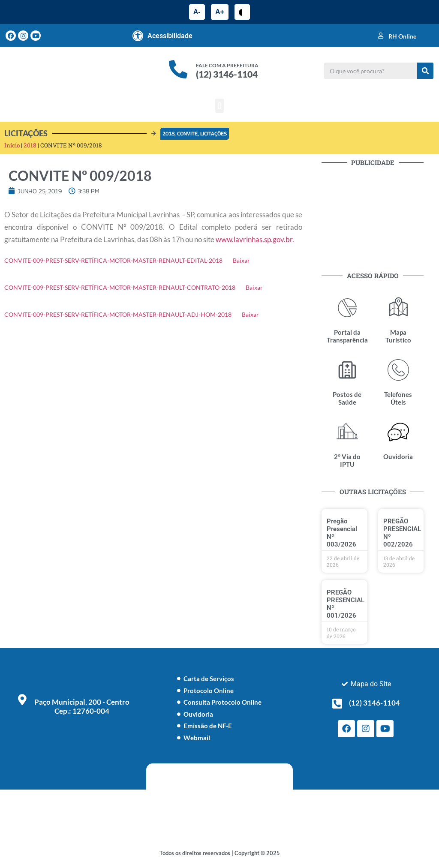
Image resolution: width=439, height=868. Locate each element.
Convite (187, 134)
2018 (168, 134)
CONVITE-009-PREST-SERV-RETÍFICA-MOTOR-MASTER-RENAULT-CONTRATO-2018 (120, 288)
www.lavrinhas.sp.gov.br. (255, 239)
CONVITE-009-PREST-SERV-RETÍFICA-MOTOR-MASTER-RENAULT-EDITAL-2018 (113, 261)
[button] (219, 106)
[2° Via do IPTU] (347, 432)
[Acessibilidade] (138, 36)
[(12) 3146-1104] (337, 703)
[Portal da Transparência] (347, 308)
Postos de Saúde (347, 398)
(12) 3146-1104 (227, 74)
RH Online (402, 36)
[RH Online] (381, 36)
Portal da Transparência (347, 336)
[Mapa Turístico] (398, 308)
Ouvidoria (398, 457)
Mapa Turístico (398, 336)
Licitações (213, 134)
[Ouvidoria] (398, 432)
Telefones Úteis (398, 398)
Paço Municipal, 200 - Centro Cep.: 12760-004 (82, 706)
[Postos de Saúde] (347, 370)
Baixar (241, 261)
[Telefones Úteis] (398, 370)
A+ (220, 12)
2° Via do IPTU (347, 460)
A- (197, 12)
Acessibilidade (170, 36)
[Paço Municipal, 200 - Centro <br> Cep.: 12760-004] (22, 700)
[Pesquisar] (425, 71)
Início (12, 145)
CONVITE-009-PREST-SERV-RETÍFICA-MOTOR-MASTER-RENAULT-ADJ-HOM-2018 (118, 315)
